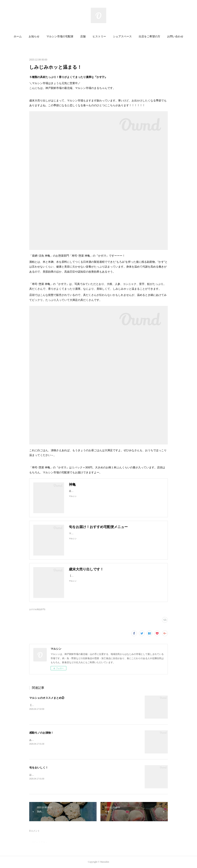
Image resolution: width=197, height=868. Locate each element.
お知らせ (34, 36)
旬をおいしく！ (39, 768)
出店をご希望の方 (149, 36)
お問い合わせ (175, 36)
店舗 (83, 36)
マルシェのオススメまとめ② (47, 698)
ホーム (18, 36)
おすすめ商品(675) (37, 609)
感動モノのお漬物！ (41, 733)
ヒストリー (99, 36)
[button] (18, 37)
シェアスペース (122, 36)
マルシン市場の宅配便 (60, 36)
